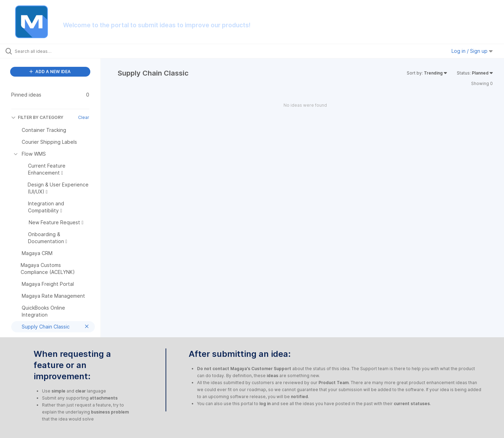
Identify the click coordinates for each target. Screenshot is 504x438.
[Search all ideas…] (59, 51)
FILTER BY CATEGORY (37, 117)
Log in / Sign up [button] (472, 51)
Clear (84, 117)
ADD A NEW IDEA (50, 72)
